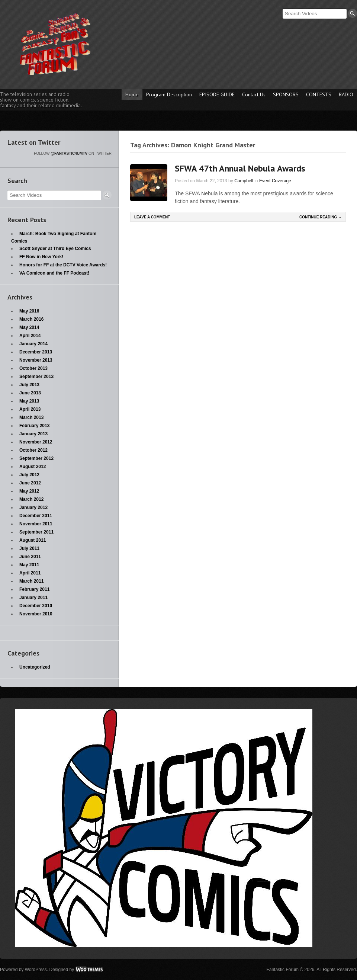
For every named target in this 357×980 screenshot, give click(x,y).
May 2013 (29, 401)
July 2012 (29, 475)
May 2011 (29, 565)
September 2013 (36, 377)
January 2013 (33, 434)
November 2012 (36, 442)
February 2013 (34, 426)
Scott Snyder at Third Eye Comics (55, 249)
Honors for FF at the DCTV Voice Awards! (63, 265)
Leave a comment (152, 217)
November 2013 (36, 360)
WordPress (36, 970)
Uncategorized (35, 667)
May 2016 (29, 311)
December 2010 (36, 606)
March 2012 (31, 499)
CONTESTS (319, 95)
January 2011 (33, 598)
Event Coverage (275, 181)
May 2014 (29, 327)
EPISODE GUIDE (217, 95)
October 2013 (33, 368)
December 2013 (36, 352)
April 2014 (30, 336)
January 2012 (33, 507)
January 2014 (33, 344)
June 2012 (30, 483)
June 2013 (30, 393)
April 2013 (30, 409)
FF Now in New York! (41, 257)
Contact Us (254, 95)
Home (132, 95)
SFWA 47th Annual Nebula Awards (240, 168)
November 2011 (36, 524)
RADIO (346, 95)
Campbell (244, 181)
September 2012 (36, 458)
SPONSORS (286, 95)
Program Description (169, 95)
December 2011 (36, 516)
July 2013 (29, 385)
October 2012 (33, 450)
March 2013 (31, 417)
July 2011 (29, 548)
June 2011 (30, 557)
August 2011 (33, 540)
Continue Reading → (321, 217)
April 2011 (30, 573)
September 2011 (36, 532)
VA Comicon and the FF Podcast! (54, 273)
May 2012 (29, 491)
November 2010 (36, 614)
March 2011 (31, 581)
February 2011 (34, 589)
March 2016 (31, 319)
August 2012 (33, 467)
